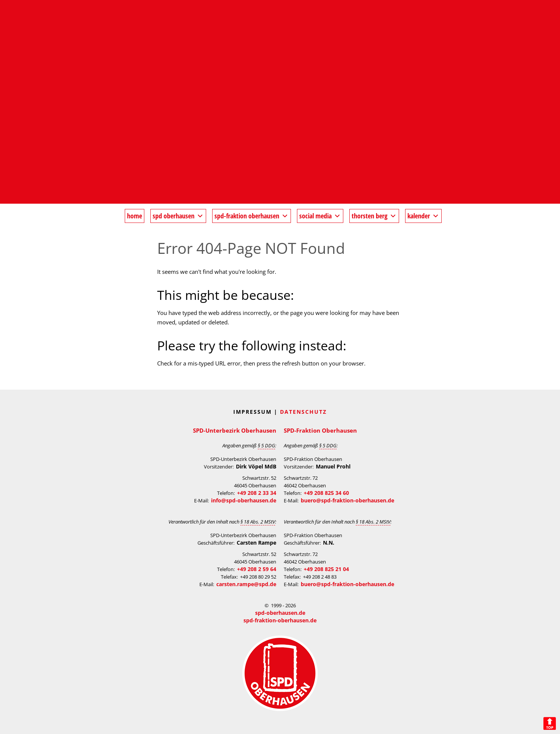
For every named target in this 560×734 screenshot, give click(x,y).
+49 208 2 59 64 (257, 569)
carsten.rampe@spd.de (246, 584)
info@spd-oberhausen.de (244, 500)
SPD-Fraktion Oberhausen (320, 430)
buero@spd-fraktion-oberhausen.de (347, 500)
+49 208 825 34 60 (326, 493)
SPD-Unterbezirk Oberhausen (235, 430)
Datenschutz (303, 412)
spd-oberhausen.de (280, 613)
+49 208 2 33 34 (257, 493)
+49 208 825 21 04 (326, 569)
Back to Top (550, 724)
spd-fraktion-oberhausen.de (280, 620)
